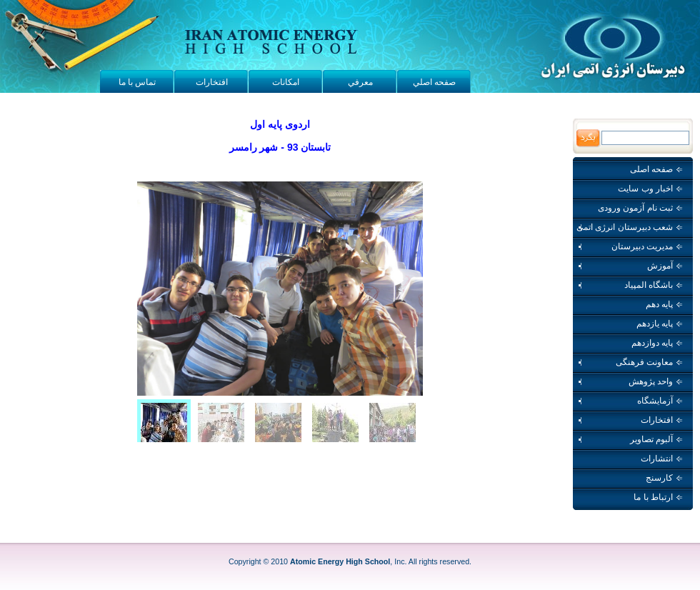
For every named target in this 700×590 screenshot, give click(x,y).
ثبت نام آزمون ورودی (640, 208)
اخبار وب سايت (650, 189)
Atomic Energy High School (340, 561)
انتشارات (661, 459)
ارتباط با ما (658, 497)
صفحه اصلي (434, 82)
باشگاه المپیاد (629, 285)
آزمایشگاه (629, 401)
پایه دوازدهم (657, 343)
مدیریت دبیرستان (629, 246)
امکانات (286, 82)
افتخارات (212, 82)
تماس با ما (137, 82)
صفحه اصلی (656, 169)
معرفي (360, 82)
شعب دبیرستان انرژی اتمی (629, 227)
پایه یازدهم (659, 324)
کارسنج (664, 478)
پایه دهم (664, 304)
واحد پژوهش (629, 381)
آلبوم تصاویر (629, 439)
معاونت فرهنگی (629, 362)
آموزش (629, 266)
